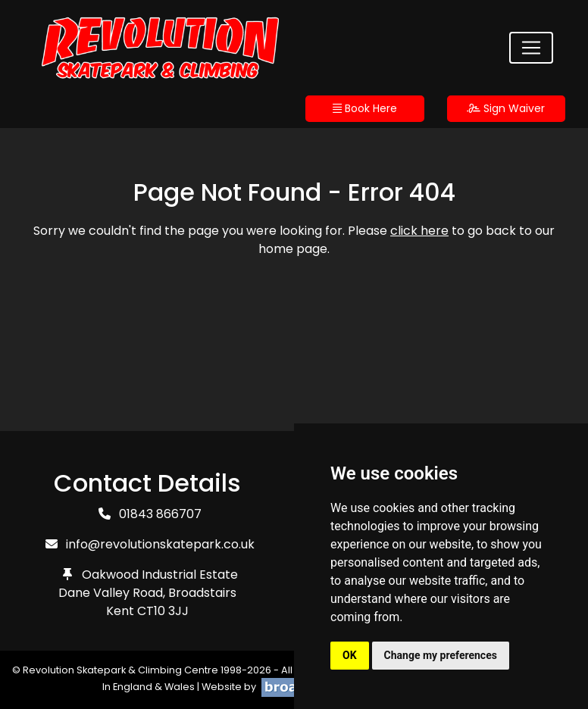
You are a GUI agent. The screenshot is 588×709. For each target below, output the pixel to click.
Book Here (365, 108)
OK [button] (350, 655)
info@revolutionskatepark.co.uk (160, 544)
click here (419, 231)
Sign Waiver (506, 108)
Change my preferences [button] (441, 655)
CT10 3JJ (163, 611)
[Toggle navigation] (531, 48)
